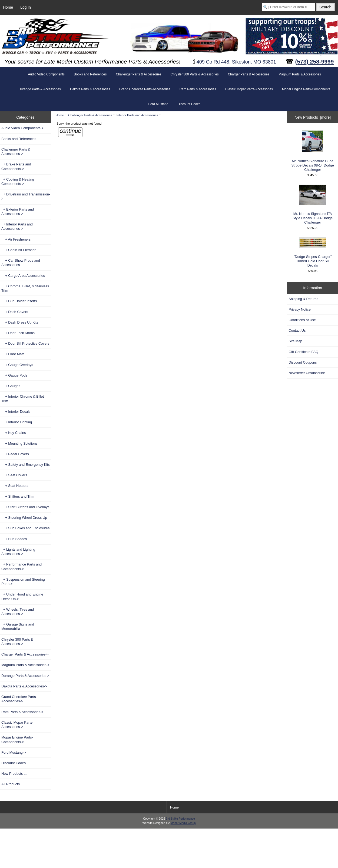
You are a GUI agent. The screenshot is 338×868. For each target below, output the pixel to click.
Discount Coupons (303, 362)
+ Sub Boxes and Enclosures (25, 528)
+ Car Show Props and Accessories (21, 263)
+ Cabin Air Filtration (19, 250)
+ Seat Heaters (15, 486)
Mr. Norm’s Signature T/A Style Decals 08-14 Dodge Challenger (313, 204)
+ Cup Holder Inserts (19, 301)
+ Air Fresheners (16, 239)
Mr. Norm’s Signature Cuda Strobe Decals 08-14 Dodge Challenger (312, 151)
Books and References (90, 74)
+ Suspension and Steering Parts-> (23, 582)
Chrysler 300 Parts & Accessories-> (17, 642)
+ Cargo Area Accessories (23, 276)
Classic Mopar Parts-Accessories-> (17, 725)
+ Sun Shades (14, 539)
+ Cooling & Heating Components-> (18, 182)
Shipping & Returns (303, 299)
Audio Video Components (46, 74)
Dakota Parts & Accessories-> (24, 686)
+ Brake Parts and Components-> (16, 166)
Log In (26, 7)
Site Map (295, 341)
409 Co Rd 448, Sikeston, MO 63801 (236, 62)
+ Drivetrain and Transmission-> (26, 196)
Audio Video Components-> (22, 128)
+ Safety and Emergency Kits (26, 465)
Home (8, 7)
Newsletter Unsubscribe (307, 373)
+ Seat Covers (14, 475)
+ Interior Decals (16, 412)
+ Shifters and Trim (18, 496)
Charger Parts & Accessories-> (25, 654)
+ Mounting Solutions (19, 443)
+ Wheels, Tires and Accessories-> (18, 612)
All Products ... (12, 784)
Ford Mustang (158, 104)
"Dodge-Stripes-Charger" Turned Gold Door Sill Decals (313, 252)
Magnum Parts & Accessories (300, 74)
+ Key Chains (14, 433)
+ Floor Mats (13, 354)
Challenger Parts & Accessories (90, 115)
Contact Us (297, 330)
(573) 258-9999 (315, 61)
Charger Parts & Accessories (249, 74)
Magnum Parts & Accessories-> (25, 665)
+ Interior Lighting (17, 422)
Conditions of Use (302, 320)
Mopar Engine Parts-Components (306, 89)
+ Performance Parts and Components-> (21, 566)
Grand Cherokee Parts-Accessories (145, 89)
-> (16, 152)
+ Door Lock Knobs (18, 333)
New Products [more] (313, 117)
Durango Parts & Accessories (40, 89)
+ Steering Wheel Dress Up (24, 518)
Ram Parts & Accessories (198, 89)
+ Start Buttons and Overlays (25, 507)
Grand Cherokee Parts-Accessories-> (19, 699)
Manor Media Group (183, 823)
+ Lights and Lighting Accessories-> (18, 552)
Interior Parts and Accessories (137, 115)
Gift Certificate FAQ (303, 352)
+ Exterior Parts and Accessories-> (18, 212)
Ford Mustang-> (14, 752)
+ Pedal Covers (15, 454)
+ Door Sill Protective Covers (25, 343)
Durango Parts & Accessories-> (25, 676)
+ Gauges (11, 386)
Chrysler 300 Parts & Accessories (195, 74)
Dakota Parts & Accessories (90, 89)
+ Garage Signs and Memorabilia (18, 626)
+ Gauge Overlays (17, 365)
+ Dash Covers (15, 312)
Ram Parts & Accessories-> (22, 712)
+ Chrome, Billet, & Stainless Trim (25, 288)
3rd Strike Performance (180, 819)
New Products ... (14, 774)
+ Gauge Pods (14, 375)
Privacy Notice (299, 309)
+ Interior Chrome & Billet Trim (23, 399)
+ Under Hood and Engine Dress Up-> (22, 596)
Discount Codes (189, 104)
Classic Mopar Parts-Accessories (249, 89)
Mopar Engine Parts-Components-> (17, 739)
